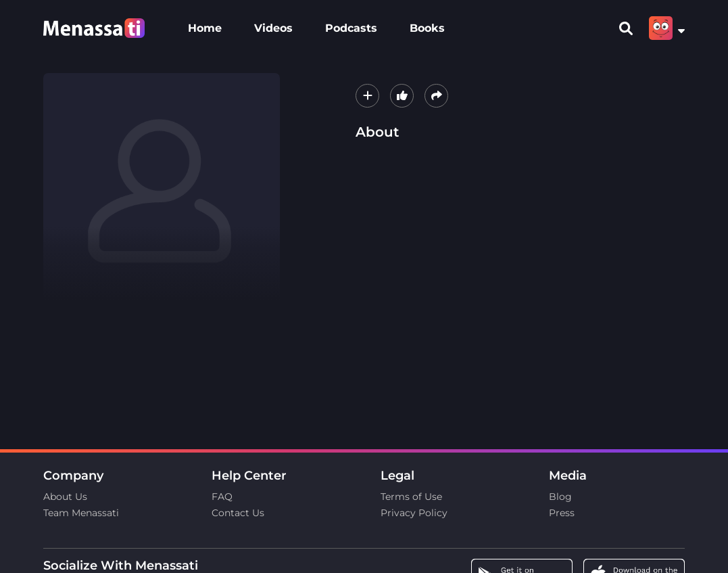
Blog (560, 497)
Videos (273, 28)
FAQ (222, 497)
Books (427, 28)
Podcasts (351, 28)
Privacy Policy (414, 513)
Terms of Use (411, 497)
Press (562, 513)
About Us (65, 497)
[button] (367, 96)
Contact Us (238, 513)
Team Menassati (81, 513)
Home (205, 28)
